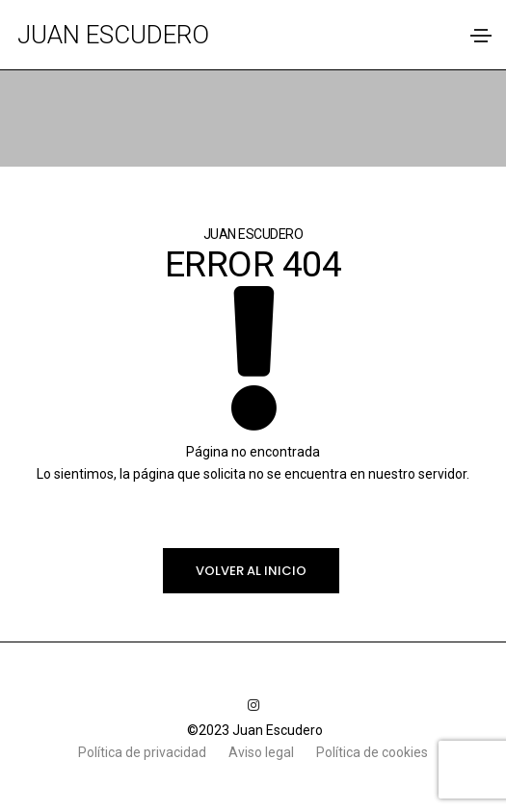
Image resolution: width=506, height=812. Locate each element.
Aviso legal (263, 752)
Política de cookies (372, 752)
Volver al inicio (251, 571)
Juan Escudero (113, 35)
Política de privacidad (144, 752)
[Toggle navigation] (481, 36)
